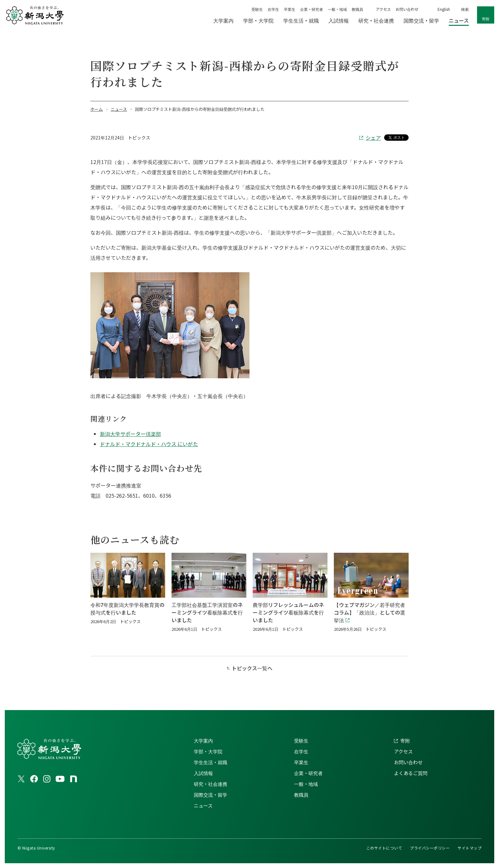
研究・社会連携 (211, 784)
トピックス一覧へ (252, 668)
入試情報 (203, 773)
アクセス (383, 9)
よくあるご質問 (411, 773)
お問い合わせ (407, 9)
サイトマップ (470, 848)
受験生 (257, 9)
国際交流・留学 (211, 795)
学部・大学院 (208, 751)
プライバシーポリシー (430, 848)
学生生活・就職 (211, 762)
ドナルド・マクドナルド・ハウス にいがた (149, 444)
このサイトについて (384, 848)
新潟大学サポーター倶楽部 (130, 434)
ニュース (203, 805)
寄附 (486, 19)
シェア (373, 138)
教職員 (357, 9)
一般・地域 (337, 9)
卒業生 (290, 9)
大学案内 (203, 740)
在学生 (273, 9)
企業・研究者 (312, 9)
